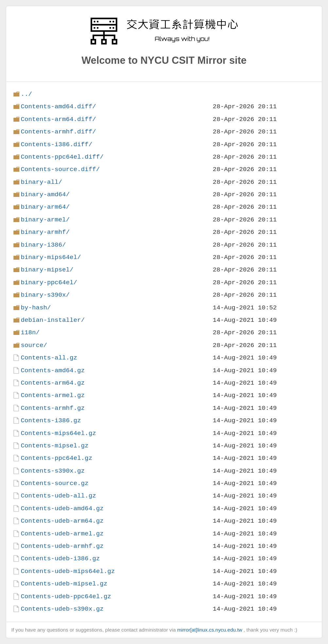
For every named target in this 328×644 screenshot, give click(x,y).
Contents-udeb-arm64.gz (62, 521)
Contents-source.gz (54, 483)
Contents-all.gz (49, 358)
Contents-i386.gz (51, 420)
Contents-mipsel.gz (54, 446)
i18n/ (30, 332)
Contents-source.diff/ (60, 169)
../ (26, 94)
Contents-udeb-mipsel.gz (64, 584)
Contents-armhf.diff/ (58, 132)
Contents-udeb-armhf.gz (62, 546)
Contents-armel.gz (53, 395)
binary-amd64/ (45, 194)
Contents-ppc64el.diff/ (62, 157)
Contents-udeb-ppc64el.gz (66, 596)
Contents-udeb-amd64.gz (62, 508)
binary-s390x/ (45, 295)
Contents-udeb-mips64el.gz (68, 571)
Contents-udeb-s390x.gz (62, 609)
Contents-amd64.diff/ (58, 106)
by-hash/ (36, 308)
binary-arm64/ (45, 207)
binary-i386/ (43, 245)
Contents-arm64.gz (53, 383)
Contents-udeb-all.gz (58, 496)
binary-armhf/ (45, 232)
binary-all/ (41, 182)
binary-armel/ (45, 220)
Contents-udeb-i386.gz (60, 558)
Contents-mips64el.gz (58, 433)
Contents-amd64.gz (53, 370)
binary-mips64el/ (51, 257)
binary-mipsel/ (47, 270)
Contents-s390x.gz (53, 471)
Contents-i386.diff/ (56, 144)
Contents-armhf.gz (53, 408)
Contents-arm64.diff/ (58, 119)
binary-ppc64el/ (49, 282)
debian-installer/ (53, 320)
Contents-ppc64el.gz (56, 458)
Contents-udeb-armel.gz (62, 534)
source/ (34, 345)
